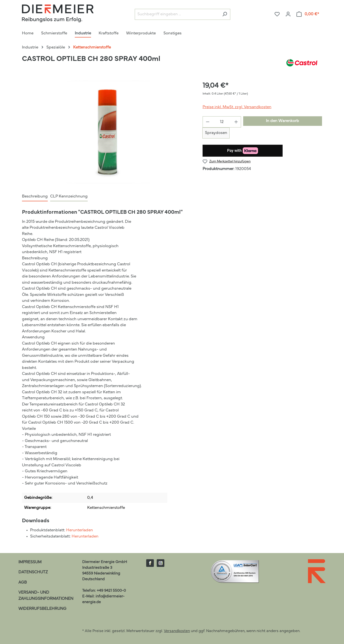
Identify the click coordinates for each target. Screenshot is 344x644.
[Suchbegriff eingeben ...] (177, 14)
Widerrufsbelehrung (42, 609)
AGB (23, 583)
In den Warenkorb (282, 121)
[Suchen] (225, 14)
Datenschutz (33, 572)
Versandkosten (177, 631)
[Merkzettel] (277, 14)
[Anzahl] (222, 122)
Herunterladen (80, 530)
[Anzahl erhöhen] (236, 122)
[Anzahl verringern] (208, 122)
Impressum (30, 562)
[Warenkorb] (308, 14)
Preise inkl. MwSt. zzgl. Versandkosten (237, 107)
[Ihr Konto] (288, 14)
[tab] (35, 197)
